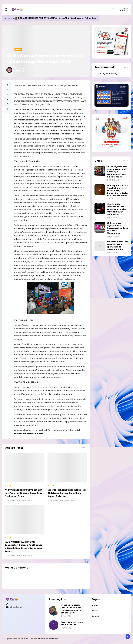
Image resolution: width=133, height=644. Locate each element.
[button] (8, 109)
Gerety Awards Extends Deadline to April (72, 624)
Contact (96, 616)
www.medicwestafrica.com (28, 434)
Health (18, 49)
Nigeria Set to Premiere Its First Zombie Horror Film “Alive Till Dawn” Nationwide (117, 209)
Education (9, 18)
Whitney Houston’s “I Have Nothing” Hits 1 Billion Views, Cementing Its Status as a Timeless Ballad (118, 191)
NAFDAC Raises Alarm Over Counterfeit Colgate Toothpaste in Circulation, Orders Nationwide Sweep (24, 547)
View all (84, 448)
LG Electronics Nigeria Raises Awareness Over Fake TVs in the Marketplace (117, 228)
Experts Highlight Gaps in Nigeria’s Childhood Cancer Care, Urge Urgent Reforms (67, 493)
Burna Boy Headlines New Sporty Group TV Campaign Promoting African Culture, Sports (117, 172)
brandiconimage (50, 639)
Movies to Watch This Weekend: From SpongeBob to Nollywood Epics (117, 246)
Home (9, 49)
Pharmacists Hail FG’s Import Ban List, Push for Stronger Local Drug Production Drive (23, 493)
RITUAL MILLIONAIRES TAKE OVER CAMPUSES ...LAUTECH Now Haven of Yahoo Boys (57, 18)
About (95, 611)
